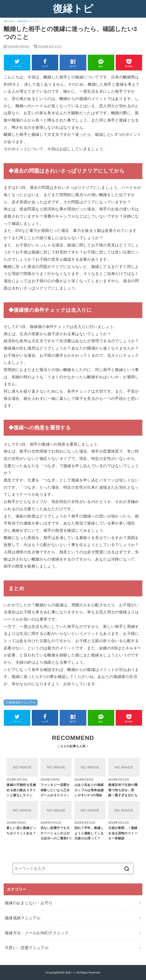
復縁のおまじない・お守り (29, 903)
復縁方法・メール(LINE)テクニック (37, 933)
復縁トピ (73, 9)
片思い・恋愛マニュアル (27, 948)
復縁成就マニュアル (22, 702)
